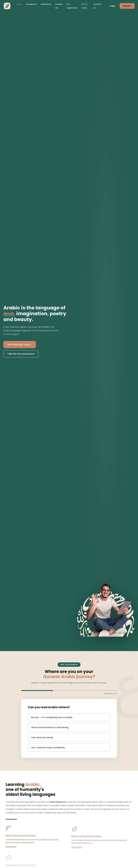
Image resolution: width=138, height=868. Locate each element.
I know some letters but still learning (50, 727)
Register (127, 6)
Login (112, 6)
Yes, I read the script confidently (48, 747)
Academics (31, 4)
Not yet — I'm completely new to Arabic (52, 717)
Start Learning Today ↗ (20, 344)
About (19, 4)
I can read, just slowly (42, 737)
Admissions (46, 4)
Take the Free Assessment (21, 354)
